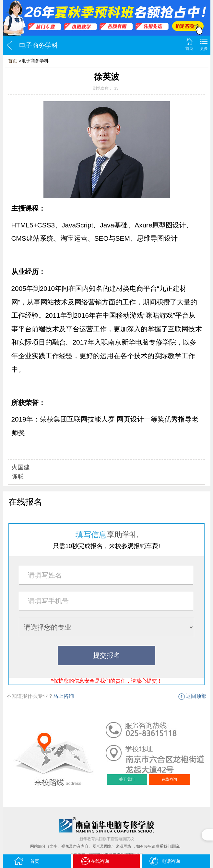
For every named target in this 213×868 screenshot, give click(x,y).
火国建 (21, 467)
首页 (189, 49)
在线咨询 (169, 779)
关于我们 (127, 779)
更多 (204, 49)
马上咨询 (64, 696)
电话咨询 (164, 861)
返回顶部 (196, 696)
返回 (9, 45)
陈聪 (18, 476)
